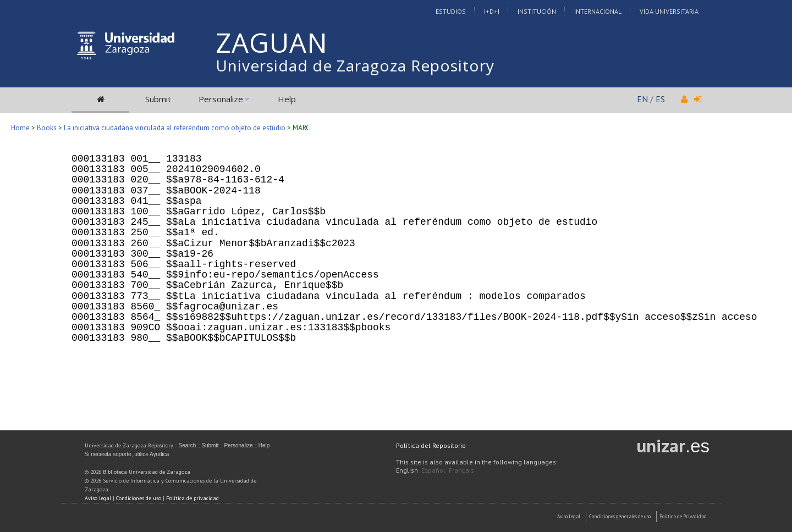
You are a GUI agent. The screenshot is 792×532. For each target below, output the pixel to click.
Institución (537, 11)
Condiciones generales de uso (620, 516)
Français (461, 470)
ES (660, 99)
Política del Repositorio (431, 445)
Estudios (451, 11)
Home (20, 128)
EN (642, 99)
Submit (158, 99)
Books (47, 128)
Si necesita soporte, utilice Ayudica (127, 454)
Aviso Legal (569, 516)
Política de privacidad (193, 498)
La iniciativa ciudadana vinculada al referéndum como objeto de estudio (175, 128)
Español (433, 470)
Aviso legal (98, 498)
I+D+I (492, 11)
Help (287, 99)
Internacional (598, 11)
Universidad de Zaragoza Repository (355, 65)
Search (188, 445)
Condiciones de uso (139, 498)
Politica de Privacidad (683, 516)
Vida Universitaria (669, 11)
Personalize (221, 99)
